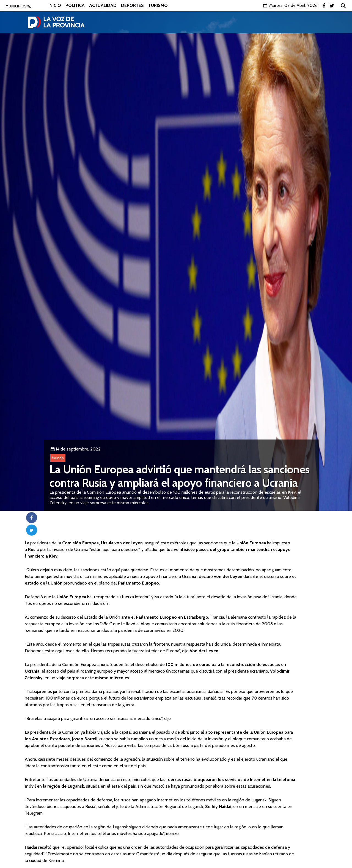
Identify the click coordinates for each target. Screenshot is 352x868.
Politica (75, 5)
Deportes (132, 5)
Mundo (58, 458)
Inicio (55, 5)
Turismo (158, 5)
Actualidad (103, 5)
